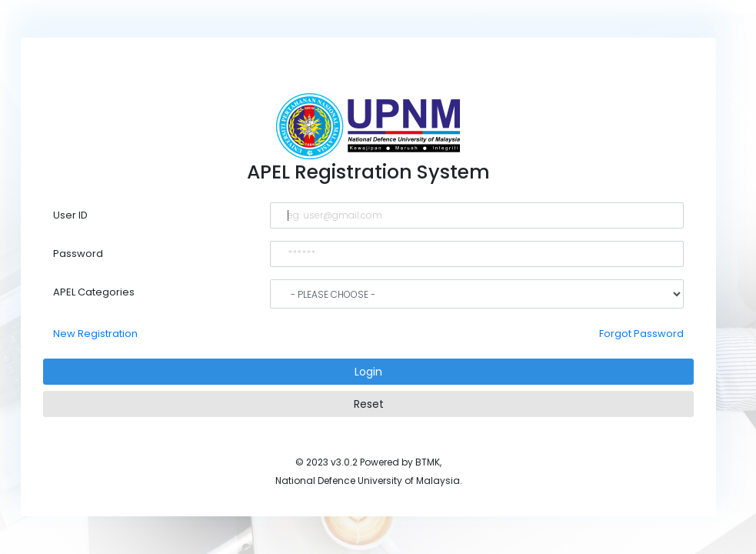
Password (78, 254)
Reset (369, 404)
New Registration (95, 334)
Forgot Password (641, 334)
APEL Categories (94, 292)
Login (368, 372)
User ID (70, 215)
